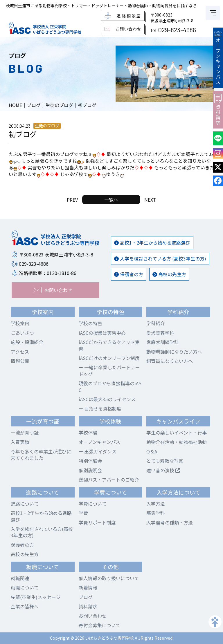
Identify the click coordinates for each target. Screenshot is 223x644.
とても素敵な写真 (165, 461)
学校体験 (88, 433)
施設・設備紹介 (27, 342)
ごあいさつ (22, 333)
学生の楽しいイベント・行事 (177, 433)
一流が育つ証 (25, 433)
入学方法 (156, 504)
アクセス (20, 352)
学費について (93, 504)
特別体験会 (90, 461)
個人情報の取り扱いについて (109, 578)
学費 (83, 513)
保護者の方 (129, 274)
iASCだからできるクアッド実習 (109, 345)
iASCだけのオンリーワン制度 (109, 358)
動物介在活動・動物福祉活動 (177, 442)
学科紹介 (156, 323)
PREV (72, 200)
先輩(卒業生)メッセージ (36, 597)
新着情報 (88, 587)
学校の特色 (90, 323)
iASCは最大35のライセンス (107, 399)
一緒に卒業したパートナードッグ (109, 370)
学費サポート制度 (97, 522)
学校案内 (20, 323)
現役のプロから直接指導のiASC (110, 386)
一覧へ (111, 200)
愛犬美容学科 (160, 333)
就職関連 (20, 578)
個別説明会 (90, 470)
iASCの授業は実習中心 (102, 333)
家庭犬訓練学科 (163, 342)
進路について (25, 504)
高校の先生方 (169, 274)
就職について (25, 587)
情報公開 (20, 361)
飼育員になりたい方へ (170, 361)
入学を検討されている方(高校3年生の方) (42, 532)
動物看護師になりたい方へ (174, 352)
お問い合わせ (93, 616)
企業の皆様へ (25, 606)
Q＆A (152, 451)
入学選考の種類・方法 (170, 522)
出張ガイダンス (98, 451)
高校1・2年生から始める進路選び (152, 243)
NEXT (150, 200)
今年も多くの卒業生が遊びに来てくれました (41, 455)
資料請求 (218, 110)
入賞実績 (20, 442)
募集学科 (156, 513)
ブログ (86, 597)
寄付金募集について (100, 625)
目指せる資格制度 (100, 408)
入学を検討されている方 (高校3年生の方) (160, 258)
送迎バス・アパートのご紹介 (109, 480)
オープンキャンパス (218, 58)
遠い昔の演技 (163, 470)
